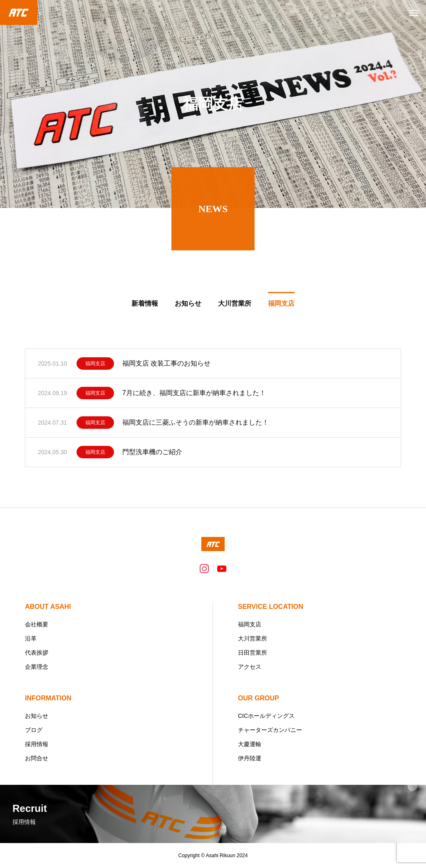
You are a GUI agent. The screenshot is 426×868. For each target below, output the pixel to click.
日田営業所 (253, 653)
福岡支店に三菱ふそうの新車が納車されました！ (196, 424)
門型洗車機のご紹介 (152, 454)
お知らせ (37, 716)
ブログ (34, 730)
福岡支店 (95, 366)
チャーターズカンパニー (270, 730)
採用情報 (37, 744)
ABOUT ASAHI (48, 607)
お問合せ (37, 758)
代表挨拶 (37, 653)
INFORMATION (48, 698)
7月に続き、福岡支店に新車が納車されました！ (194, 395)
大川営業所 (253, 638)
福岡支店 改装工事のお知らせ (166, 365)
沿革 (31, 638)
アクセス (250, 667)
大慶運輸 (250, 744)
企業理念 (37, 667)
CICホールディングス (266, 716)
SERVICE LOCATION (271, 607)
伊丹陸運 (250, 758)
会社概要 (37, 624)
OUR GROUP (259, 698)
